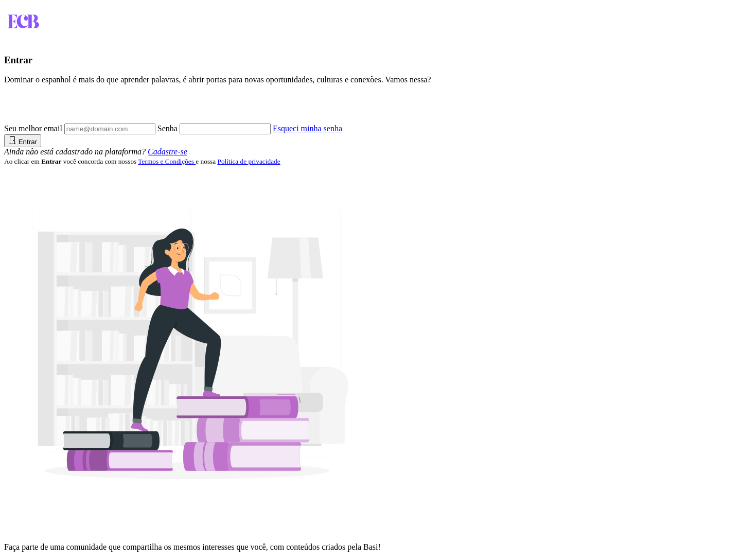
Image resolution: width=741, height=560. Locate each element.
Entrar (23, 141)
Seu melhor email (33, 128)
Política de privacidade (249, 161)
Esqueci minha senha (307, 128)
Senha (167, 128)
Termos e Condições (167, 161)
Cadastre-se (167, 152)
